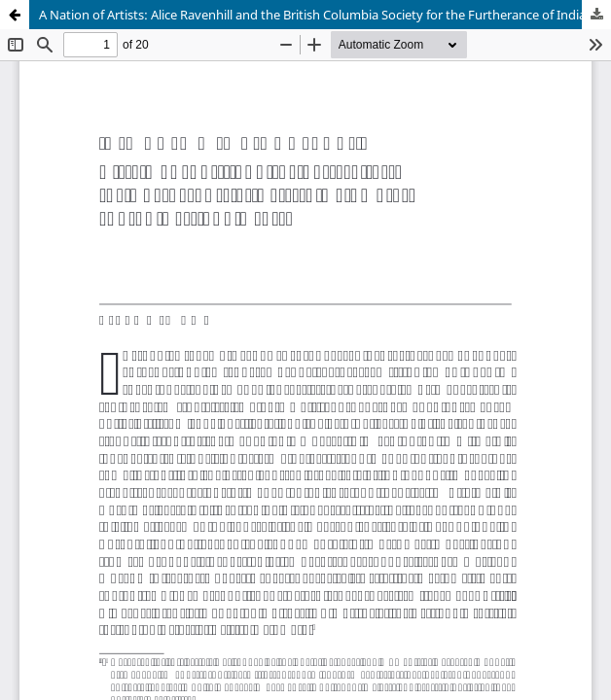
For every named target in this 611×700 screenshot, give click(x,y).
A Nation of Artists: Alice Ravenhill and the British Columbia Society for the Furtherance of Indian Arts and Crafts (325, 15)
